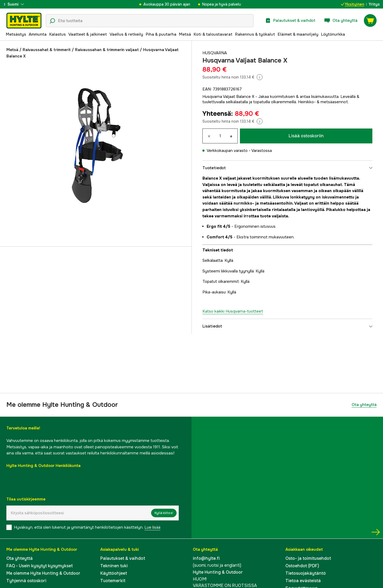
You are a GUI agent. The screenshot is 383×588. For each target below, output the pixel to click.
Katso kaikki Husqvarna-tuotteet (233, 311)
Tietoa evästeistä (303, 581)
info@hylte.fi (206, 558)
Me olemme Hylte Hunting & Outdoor (43, 573)
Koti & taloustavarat (213, 34)
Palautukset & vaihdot (123, 558)
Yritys (374, 4)
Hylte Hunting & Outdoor (218, 572)
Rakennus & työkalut (255, 34)
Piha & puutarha (161, 34)
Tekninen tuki (114, 566)
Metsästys (16, 34)
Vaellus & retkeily (126, 34)
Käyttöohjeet (114, 573)
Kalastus (57, 34)
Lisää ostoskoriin (306, 136)
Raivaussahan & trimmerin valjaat (107, 50)
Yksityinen (353, 4)
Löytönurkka (333, 34)
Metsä (185, 34)
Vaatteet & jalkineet (88, 34)
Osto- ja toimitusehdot (308, 558)
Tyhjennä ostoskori (26, 581)
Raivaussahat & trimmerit (47, 50)
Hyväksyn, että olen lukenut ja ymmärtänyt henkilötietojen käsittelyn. (87, 527)
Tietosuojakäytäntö (306, 573)
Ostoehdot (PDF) (302, 566)
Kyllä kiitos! (164, 513)
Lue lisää (152, 527)
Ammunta (38, 34)
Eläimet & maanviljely (298, 34)
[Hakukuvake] (52, 21)
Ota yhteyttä (364, 405)
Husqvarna (215, 53)
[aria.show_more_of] (20, 4)
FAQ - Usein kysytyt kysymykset (40, 566)
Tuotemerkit (113, 581)
